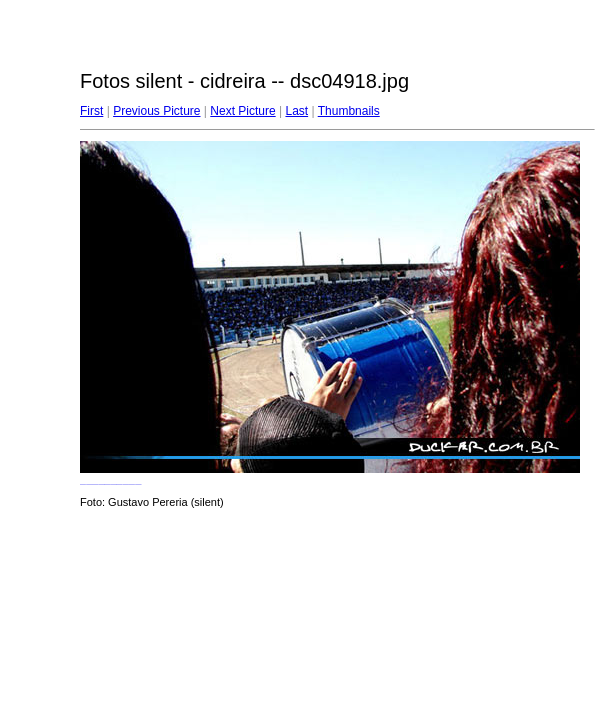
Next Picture (242, 111)
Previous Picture (156, 111)
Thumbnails (349, 111)
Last (296, 111)
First (91, 111)
